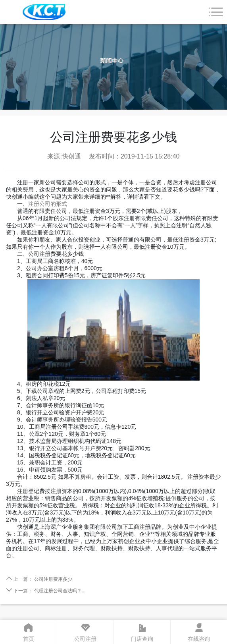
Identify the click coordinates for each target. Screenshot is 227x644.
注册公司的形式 (48, 204)
